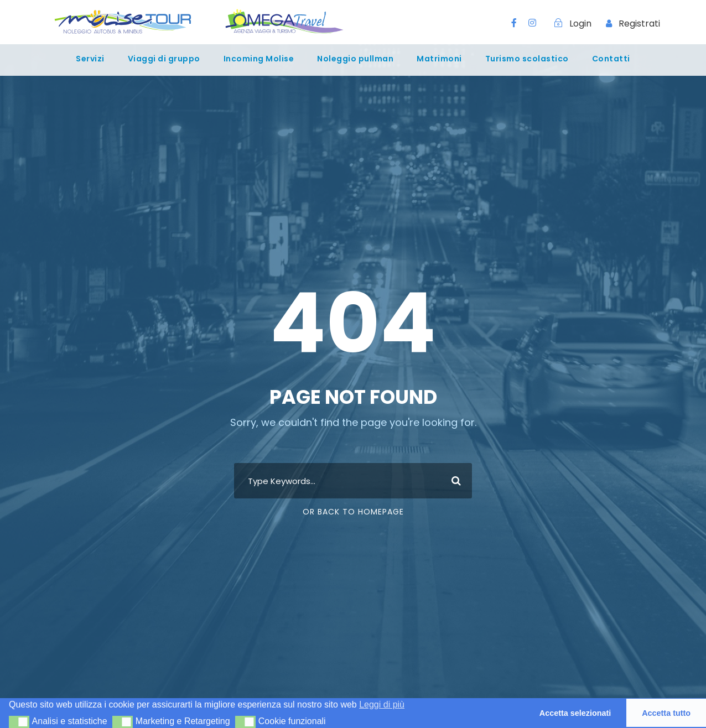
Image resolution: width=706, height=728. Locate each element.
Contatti (611, 59)
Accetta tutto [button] (666, 713)
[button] (19, 722)
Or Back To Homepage (353, 512)
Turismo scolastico (527, 59)
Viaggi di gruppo (164, 59)
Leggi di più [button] (382, 704)
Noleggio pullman (355, 59)
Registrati (639, 24)
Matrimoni (439, 59)
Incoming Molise (259, 59)
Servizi (90, 59)
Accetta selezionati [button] (575, 713)
